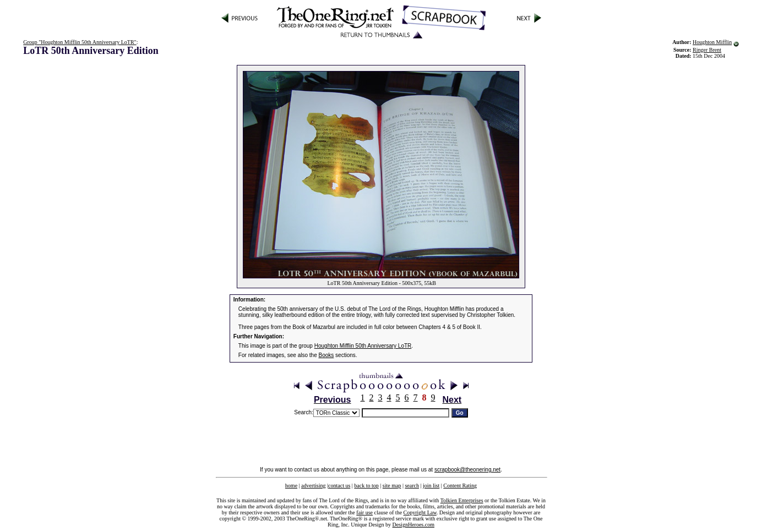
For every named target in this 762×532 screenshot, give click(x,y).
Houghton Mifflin (712, 42)
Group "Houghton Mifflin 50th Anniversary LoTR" (80, 42)
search (412, 486)
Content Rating (460, 486)
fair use (364, 512)
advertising (313, 486)
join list (431, 486)
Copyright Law (420, 512)
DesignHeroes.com (413, 525)
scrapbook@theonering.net (467, 470)
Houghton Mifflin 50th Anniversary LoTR (363, 346)
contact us (339, 486)
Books (326, 355)
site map (392, 486)
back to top (366, 486)
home (291, 486)
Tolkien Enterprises (462, 500)
